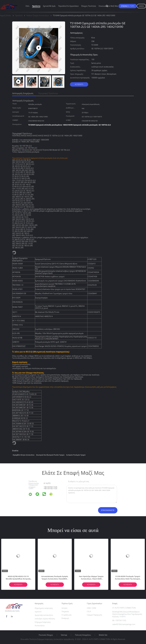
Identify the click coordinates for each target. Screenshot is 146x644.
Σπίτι (28, 6)
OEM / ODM (91, 608)
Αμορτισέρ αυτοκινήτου (44, 615)
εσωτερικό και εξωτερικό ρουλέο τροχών (50, 455)
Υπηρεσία (65, 611)
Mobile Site (103, 635)
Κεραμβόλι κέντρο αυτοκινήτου (24, 455)
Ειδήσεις (124, 6)
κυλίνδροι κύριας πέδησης (45, 619)
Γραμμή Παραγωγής (94, 615)
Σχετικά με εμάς (49, 6)
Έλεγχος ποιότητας (89, 6)
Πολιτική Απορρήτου (83, 635)
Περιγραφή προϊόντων (48, 93)
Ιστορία (64, 608)
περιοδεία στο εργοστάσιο (68, 6)
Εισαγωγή (65, 618)
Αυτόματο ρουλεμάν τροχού (76, 455)
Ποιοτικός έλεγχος (46, 635)
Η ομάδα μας (67, 615)
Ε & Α (89, 611)
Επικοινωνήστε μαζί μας (108, 6)
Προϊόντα (36, 6)
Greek (141, 6)
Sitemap (64, 635)
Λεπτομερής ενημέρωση (23, 93)
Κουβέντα (79, 84)
